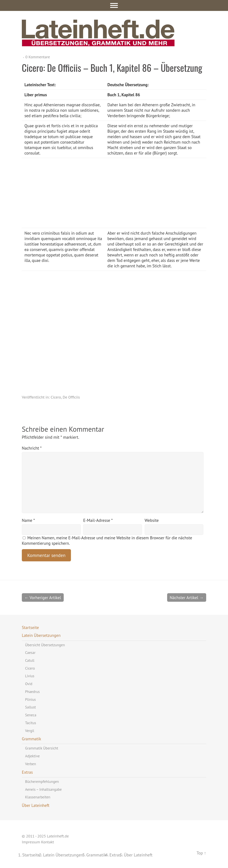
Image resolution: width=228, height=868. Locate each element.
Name (28, 520)
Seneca (31, 715)
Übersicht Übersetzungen (45, 645)
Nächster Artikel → (187, 597)
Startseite (30, 627)
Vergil (30, 731)
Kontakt (47, 842)
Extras (27, 772)
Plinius (30, 700)
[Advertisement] (140, 193)
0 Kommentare (38, 57)
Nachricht (32, 448)
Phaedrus (32, 692)
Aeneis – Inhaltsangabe (43, 789)
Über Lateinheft (36, 805)
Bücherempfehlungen (42, 782)
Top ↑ (201, 853)
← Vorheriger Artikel (43, 597)
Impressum (31, 842)
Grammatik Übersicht (42, 748)
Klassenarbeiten (38, 797)
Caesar (30, 653)
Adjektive (32, 756)
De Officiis (71, 397)
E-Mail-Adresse (98, 520)
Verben (31, 764)
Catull (30, 660)
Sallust (30, 707)
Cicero (56, 397)
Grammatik (31, 739)
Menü (114, 5)
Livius (30, 676)
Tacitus (31, 723)
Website (152, 520)
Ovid (29, 684)
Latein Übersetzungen (41, 635)
